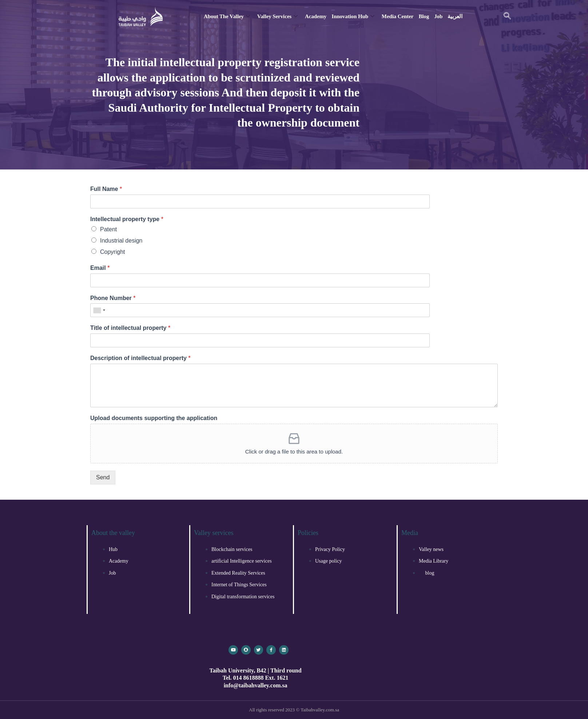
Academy (316, 16)
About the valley (227, 16)
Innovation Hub (353, 16)
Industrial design (121, 241)
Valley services (277, 16)
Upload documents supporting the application (154, 418)
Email (100, 268)
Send (103, 477)
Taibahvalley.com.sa (320, 710)
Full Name (106, 189)
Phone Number (113, 298)
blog (424, 16)
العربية (455, 16)
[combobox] (99, 310)
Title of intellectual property (130, 328)
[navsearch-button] (507, 16)
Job (438, 16)
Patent (108, 229)
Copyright (112, 252)
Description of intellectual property (140, 358)
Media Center (398, 16)
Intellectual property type (127, 219)
